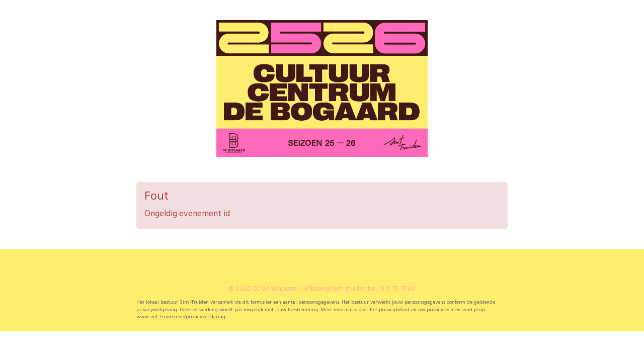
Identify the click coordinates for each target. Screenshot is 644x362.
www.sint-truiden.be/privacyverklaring (181, 317)
